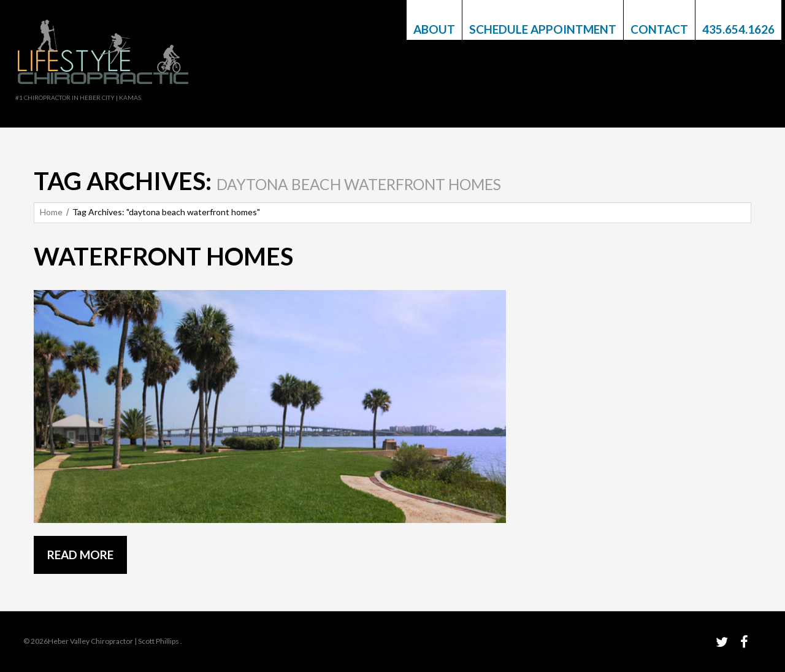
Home (51, 212)
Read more (80, 555)
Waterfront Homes (163, 256)
